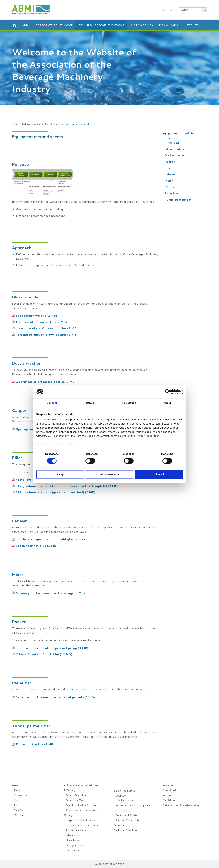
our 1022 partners (58, 420)
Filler (168, 168)
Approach (173, 143)
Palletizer (172, 193)
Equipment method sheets (77, 124)
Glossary (119, 825)
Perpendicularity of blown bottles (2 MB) (47, 334)
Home (15, 124)
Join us (18, 805)
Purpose (173, 138)
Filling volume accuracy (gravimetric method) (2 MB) (56, 492)
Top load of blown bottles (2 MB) (41, 322)
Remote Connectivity (127, 820)
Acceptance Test (75, 800)
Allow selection (109, 475)
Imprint (167, 795)
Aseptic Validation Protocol (81, 805)
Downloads (168, 25)
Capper (170, 162)
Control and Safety (126, 815)
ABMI (26, 25)
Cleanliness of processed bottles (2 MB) (46, 382)
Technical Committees (126, 830)
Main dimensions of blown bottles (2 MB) (47, 328)
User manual (72, 850)
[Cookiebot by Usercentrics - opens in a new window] (168, 392)
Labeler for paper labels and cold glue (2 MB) (50, 539)
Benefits (19, 810)
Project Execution (76, 795)
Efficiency (70, 790)
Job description (124, 801)
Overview (121, 796)
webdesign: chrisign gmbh (110, 864)
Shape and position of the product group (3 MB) (52, 648)
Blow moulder (175, 149)
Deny (60, 475)
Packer (170, 187)
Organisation (21, 795)
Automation (120, 810)
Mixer (169, 181)
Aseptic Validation (76, 830)
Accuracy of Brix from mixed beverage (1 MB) (50, 593)
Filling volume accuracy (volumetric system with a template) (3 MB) (67, 486)
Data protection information (181, 805)
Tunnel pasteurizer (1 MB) (35, 744)
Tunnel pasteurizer (178, 200)
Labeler (170, 174)
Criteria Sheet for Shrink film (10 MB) (44, 654)
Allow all (159, 475)
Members (19, 815)
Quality (57, 124)
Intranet (191, 25)
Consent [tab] (52, 403)
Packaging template (76, 845)
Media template (74, 840)
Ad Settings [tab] (129, 403)
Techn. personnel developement (134, 805)
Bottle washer (175, 155)
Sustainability (142, 25)
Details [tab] (90, 403)
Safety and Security (125, 791)
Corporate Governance (54, 25)
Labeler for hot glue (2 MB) (37, 546)
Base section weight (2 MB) (36, 315)
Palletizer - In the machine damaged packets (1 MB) (55, 697)
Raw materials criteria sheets (82, 810)
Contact (168, 10)
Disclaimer (169, 800)
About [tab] (167, 403)
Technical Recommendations (101, 25)
